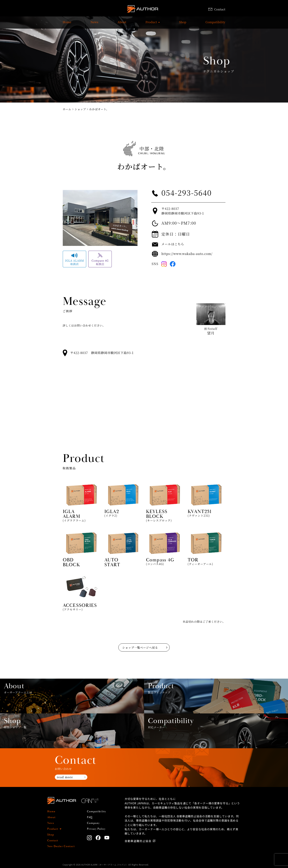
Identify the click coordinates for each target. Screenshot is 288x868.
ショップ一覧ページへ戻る (140, 647)
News (94, 24)
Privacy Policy (96, 829)
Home (67, 24)
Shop (183, 24)
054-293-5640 (187, 192)
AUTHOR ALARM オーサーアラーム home (143, 10)
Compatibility (215, 24)
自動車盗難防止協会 (138, 841)
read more (65, 777)
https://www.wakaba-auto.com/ (187, 254)
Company (93, 823)
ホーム (67, 109)
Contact (217, 9)
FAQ (90, 817)
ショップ (80, 109)
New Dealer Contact (61, 846)
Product (151, 24)
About (122, 24)
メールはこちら (173, 244)
